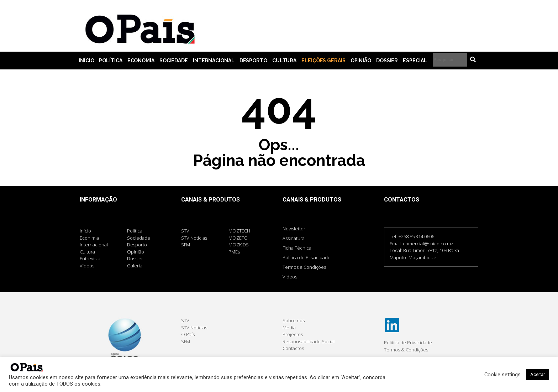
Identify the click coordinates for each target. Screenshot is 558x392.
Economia (141, 61)
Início (86, 61)
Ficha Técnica (297, 248)
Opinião (361, 61)
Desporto (253, 61)
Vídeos (290, 277)
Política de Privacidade (307, 257)
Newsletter (294, 229)
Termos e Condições (304, 267)
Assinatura (294, 238)
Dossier (387, 61)
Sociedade (174, 61)
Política (110, 61)
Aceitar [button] (538, 374)
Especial (415, 61)
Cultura (284, 61)
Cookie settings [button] (502, 375)
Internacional (214, 61)
